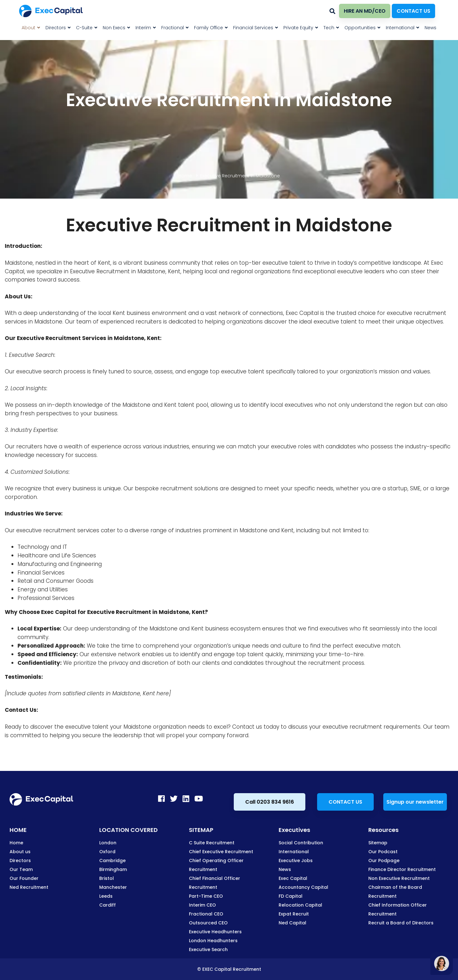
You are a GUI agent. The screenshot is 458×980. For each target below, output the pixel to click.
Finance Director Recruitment (402, 869)
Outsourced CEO (208, 923)
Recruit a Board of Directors (401, 923)
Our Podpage (384, 861)
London (108, 843)
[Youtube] (199, 799)
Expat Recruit (294, 914)
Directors (20, 861)
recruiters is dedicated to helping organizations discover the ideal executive (237, 322)
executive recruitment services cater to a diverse (83, 530)
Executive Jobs (296, 861)
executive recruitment (416, 313)
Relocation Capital (300, 905)
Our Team (21, 869)
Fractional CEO (206, 914)
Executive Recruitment (49, 338)
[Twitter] (174, 799)
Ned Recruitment (29, 887)
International (294, 852)
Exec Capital (293, 878)
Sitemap (378, 843)
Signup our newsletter (415, 802)
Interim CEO (202, 905)
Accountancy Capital (303, 887)
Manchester (113, 887)
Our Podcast (383, 852)
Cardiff (108, 905)
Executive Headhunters (215, 932)
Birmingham (113, 869)
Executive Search (208, 949)
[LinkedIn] (186, 799)
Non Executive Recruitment (399, 878)
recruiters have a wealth (49, 446)
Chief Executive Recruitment (221, 852)
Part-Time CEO (206, 896)
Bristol (107, 878)
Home (185, 176)
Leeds (106, 896)
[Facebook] (161, 799)
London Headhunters (213, 941)
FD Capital (291, 896)
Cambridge (112, 861)
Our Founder (24, 878)
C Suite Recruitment (212, 843)
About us (20, 852)
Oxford (107, 852)
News (285, 869)
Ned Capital (292, 923)
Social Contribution (301, 843)
